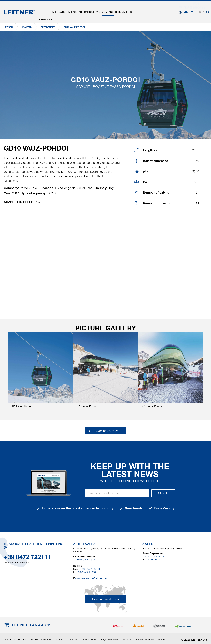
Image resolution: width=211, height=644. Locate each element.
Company (122, 10)
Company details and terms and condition (27, 639)
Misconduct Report (145, 639)
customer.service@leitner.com (91, 578)
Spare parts (91, 10)
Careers (147, 10)
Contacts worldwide (105, 599)
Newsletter (89, 639)
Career (73, 639)
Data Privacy (127, 639)
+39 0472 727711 (85, 560)
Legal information (110, 639)
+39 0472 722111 (27, 557)
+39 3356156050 (90, 569)
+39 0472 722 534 (155, 556)
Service (108, 10)
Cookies (161, 639)
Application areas (69, 10)
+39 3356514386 (86, 572)
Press (135, 10)
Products (47, 10)
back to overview (107, 431)
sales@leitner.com (154, 560)
